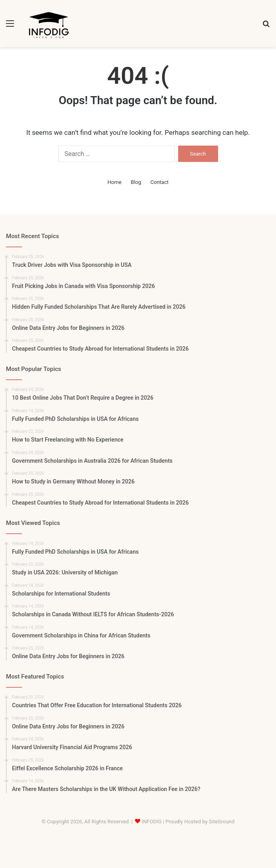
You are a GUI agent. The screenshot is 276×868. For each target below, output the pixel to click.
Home (114, 182)
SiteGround (222, 822)
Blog (136, 182)
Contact (160, 182)
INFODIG (152, 822)
